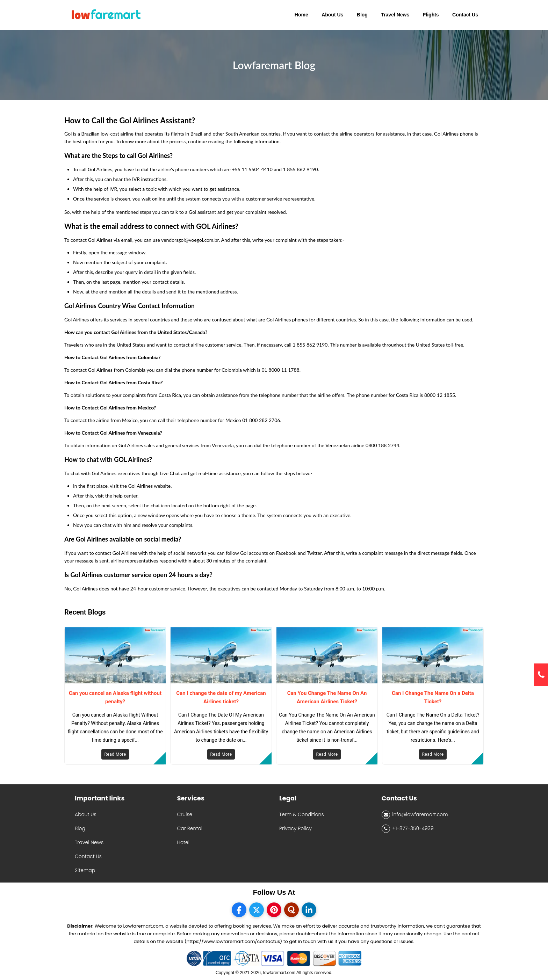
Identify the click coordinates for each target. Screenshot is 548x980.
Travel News (89, 842)
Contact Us (88, 856)
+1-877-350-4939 (408, 829)
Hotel (183, 842)
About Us (86, 814)
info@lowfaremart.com (415, 815)
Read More (115, 754)
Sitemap (85, 870)
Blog (80, 828)
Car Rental (190, 828)
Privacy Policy (295, 828)
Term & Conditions (302, 814)
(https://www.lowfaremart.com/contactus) (233, 941)
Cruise (185, 814)
